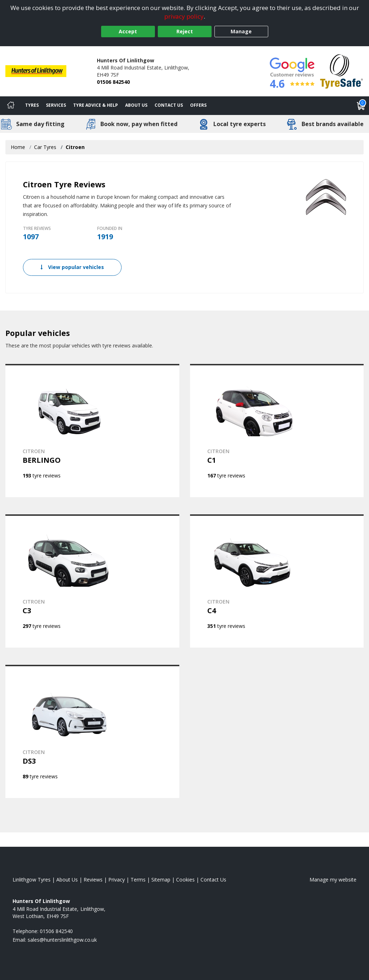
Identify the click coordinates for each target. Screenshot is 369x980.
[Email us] (62, 940)
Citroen (75, 147)
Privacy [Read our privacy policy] (117, 880)
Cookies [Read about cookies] (185, 880)
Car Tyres (45, 147)
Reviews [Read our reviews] (93, 880)
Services (56, 105)
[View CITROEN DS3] (92, 731)
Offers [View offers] (198, 105)
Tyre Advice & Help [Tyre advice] (96, 105)
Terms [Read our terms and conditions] (138, 880)
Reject (185, 31)
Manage (241, 31)
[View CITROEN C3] (92, 581)
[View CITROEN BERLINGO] (92, 431)
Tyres (32, 105)
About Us (136, 105)
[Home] (11, 106)
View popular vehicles (72, 267)
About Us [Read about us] (67, 880)
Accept (128, 31)
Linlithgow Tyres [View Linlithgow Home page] (32, 880)
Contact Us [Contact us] (169, 105)
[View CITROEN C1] (277, 431)
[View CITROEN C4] (277, 581)
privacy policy (184, 16)
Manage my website (333, 880)
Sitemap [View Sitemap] (161, 880)
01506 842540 (113, 82)
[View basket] (361, 106)
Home (18, 147)
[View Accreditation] (342, 71)
